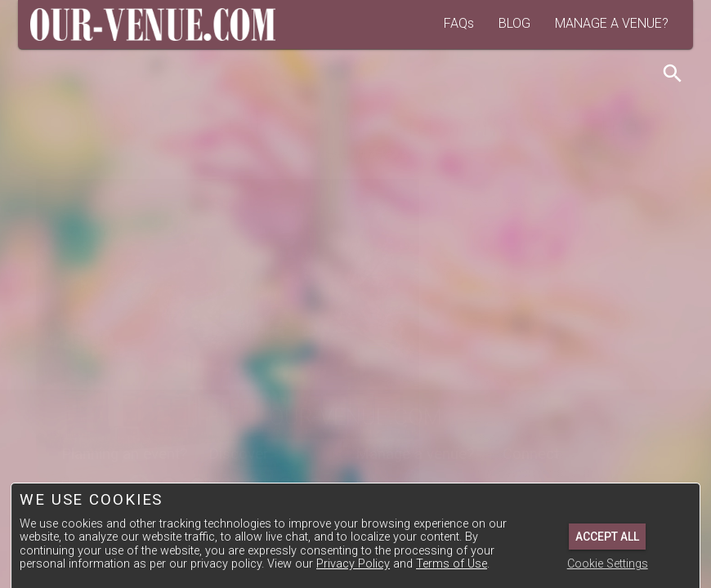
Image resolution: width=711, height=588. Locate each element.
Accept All (607, 537)
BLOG (514, 23)
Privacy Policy (353, 564)
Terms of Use (452, 564)
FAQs (459, 23)
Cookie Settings (608, 564)
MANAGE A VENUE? (612, 23)
